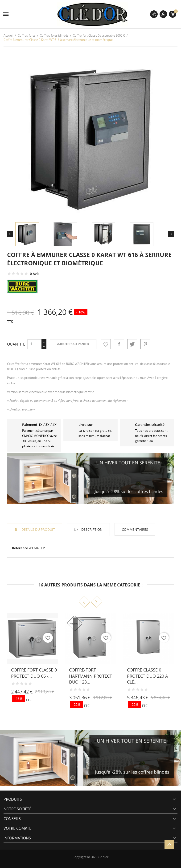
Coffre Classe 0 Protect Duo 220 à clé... (147, 676)
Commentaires (135, 529)
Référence (20, 548)
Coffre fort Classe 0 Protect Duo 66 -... (34, 673)
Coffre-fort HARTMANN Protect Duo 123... (90, 676)
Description (91, 529)
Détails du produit (38, 529)
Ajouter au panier (73, 344)
